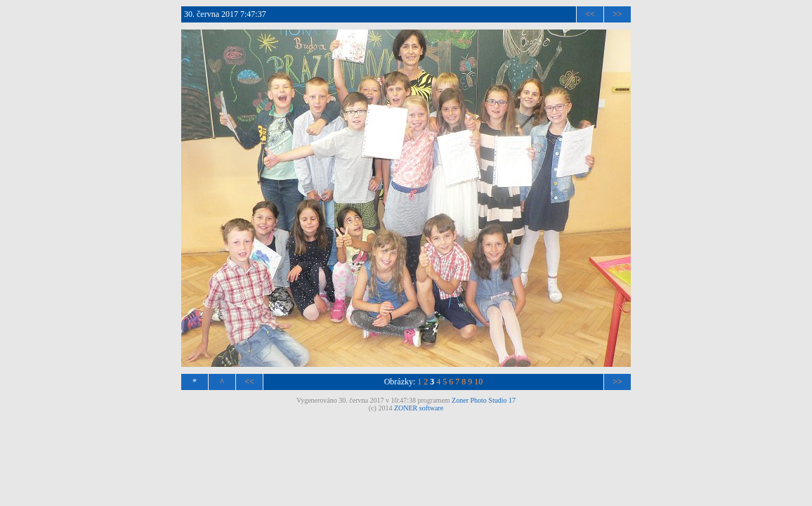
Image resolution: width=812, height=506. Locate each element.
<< (590, 14)
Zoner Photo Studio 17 (484, 400)
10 (478, 382)
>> (617, 14)
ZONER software (419, 408)
